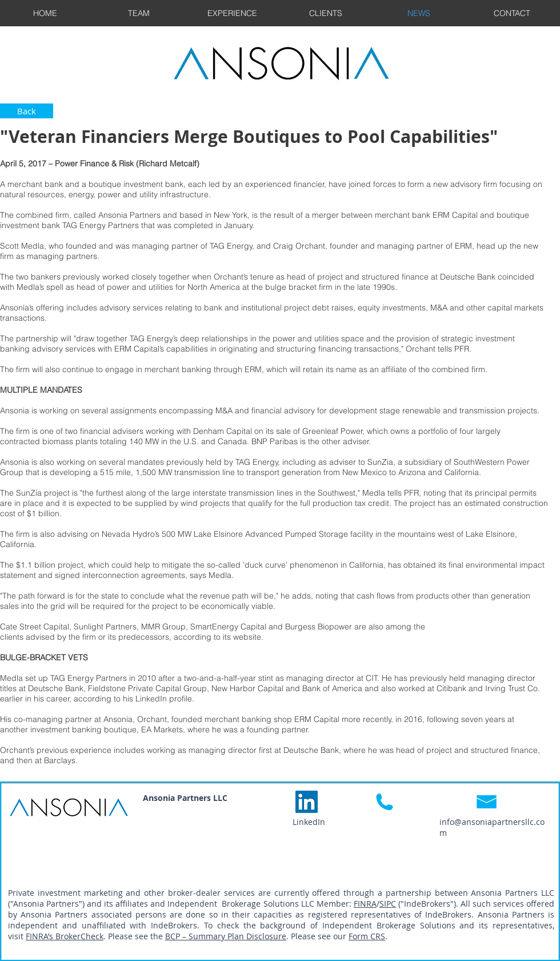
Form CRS (367, 936)
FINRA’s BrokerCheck (65, 936)
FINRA (365, 904)
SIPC (388, 904)
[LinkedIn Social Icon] (307, 802)
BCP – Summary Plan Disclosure (226, 936)
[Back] (27, 111)
